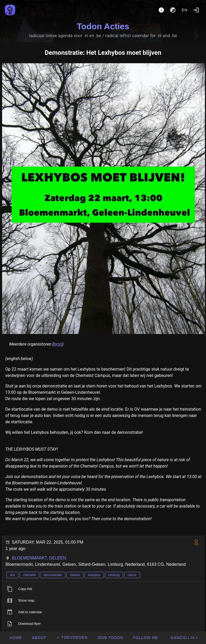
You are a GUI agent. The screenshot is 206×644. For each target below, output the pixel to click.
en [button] (185, 10)
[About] (161, 10)
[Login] (196, 10)
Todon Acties (103, 26)
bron (58, 344)
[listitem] (103, 589)
